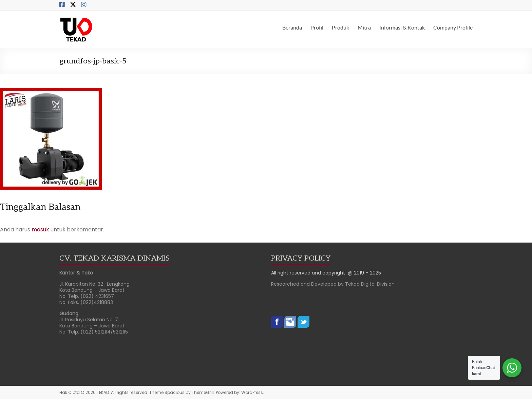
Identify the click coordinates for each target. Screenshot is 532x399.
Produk (340, 27)
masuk (40, 230)
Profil (317, 27)
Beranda (292, 27)
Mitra (364, 27)
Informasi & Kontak (402, 27)
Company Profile (453, 27)
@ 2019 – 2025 (364, 273)
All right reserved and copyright (309, 273)
